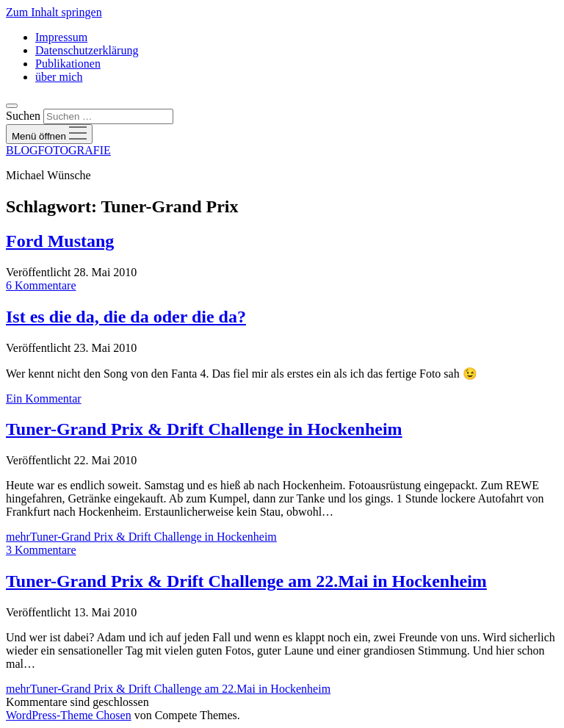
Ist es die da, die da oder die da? (126, 317)
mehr (141, 537)
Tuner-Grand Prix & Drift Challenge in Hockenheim (204, 429)
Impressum (61, 37)
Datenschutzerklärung (87, 50)
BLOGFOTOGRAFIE (58, 150)
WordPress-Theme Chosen (69, 715)
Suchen (23, 116)
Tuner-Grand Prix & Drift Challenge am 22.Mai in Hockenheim (246, 581)
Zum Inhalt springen (54, 12)
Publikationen (68, 64)
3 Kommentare (41, 550)
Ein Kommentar (44, 399)
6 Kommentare (41, 285)
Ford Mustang (60, 241)
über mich (59, 77)
